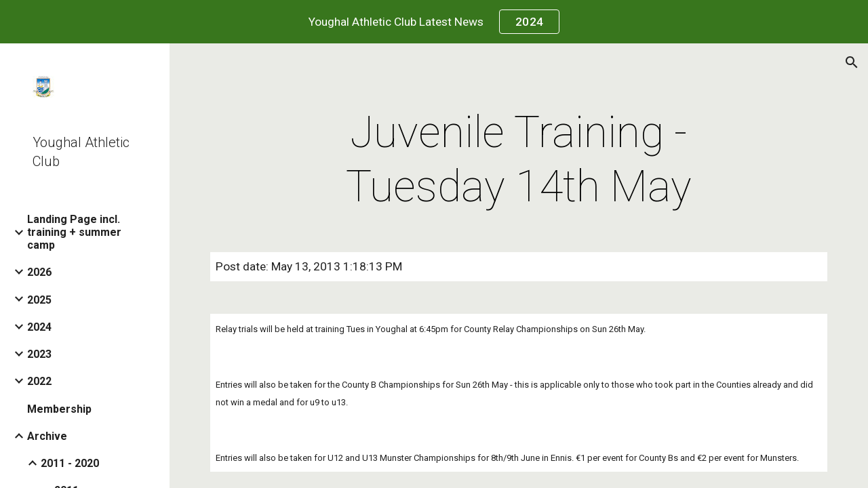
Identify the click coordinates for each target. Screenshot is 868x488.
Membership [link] (59, 409)
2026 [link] (39, 272)
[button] (852, 62)
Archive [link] (47, 436)
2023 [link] (39, 354)
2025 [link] (39, 300)
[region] (434, 22)
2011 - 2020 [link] (70, 463)
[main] (518, 160)
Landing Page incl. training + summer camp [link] (74, 232)
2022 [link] (39, 381)
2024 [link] (39, 327)
